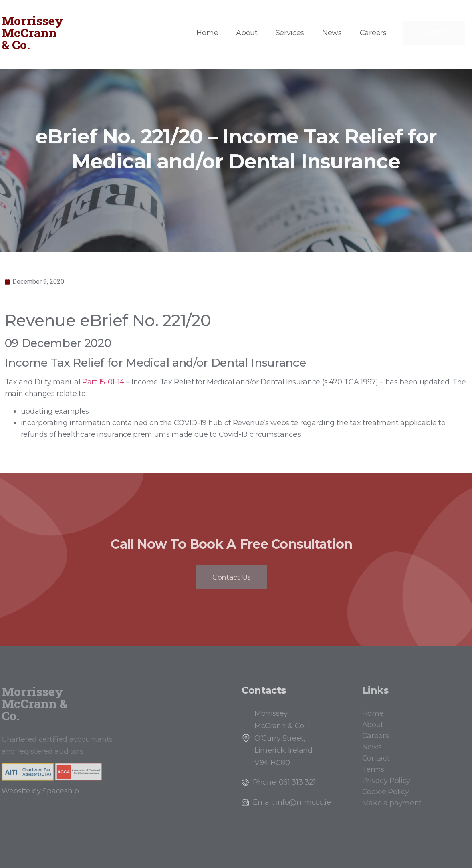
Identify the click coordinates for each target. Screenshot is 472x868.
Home (207, 33)
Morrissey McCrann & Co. (32, 33)
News (332, 33)
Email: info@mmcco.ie (292, 802)
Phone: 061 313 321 (284, 782)
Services (290, 33)
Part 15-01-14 (103, 382)
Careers (373, 33)
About (247, 33)
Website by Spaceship (40, 791)
